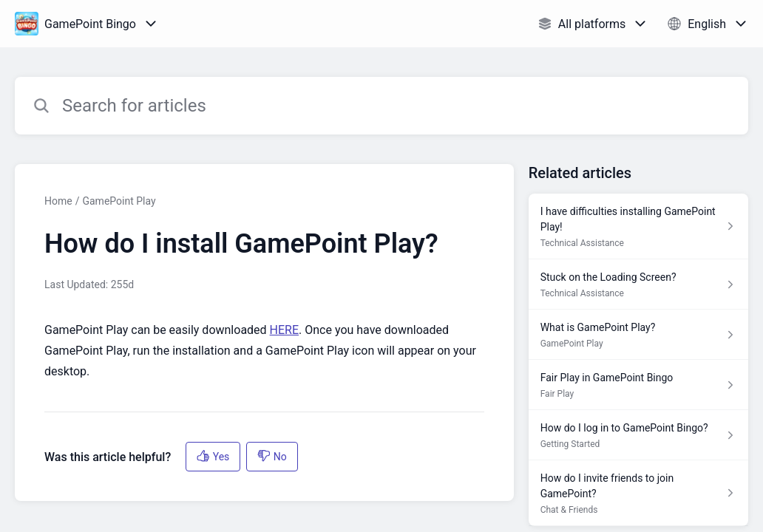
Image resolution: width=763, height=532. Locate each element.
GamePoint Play (119, 201)
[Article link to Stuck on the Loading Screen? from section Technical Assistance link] (638, 284)
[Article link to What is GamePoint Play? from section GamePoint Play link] (638, 335)
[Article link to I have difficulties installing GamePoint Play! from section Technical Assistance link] (638, 226)
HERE (284, 330)
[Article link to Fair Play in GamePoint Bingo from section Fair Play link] (638, 385)
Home (58, 201)
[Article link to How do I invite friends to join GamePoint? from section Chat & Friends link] (638, 493)
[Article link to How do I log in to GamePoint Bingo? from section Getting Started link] (638, 435)
